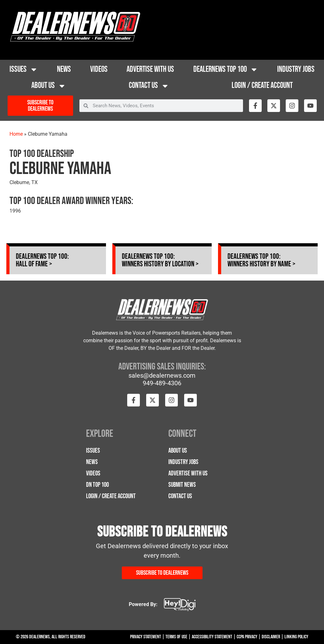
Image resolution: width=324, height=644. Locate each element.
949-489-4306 (162, 383)
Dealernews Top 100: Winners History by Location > (160, 260)
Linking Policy (296, 637)
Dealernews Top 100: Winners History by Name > (262, 260)
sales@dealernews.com (162, 375)
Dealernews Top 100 (226, 70)
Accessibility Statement (212, 637)
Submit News (182, 485)
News (64, 69)
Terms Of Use (176, 637)
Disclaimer (271, 637)
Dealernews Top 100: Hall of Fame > (42, 260)
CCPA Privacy (247, 637)
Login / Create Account (262, 86)
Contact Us (149, 86)
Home (16, 134)
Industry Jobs (296, 69)
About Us (49, 86)
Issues (24, 70)
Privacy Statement (146, 637)
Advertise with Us (150, 69)
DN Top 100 (97, 485)
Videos (99, 69)
